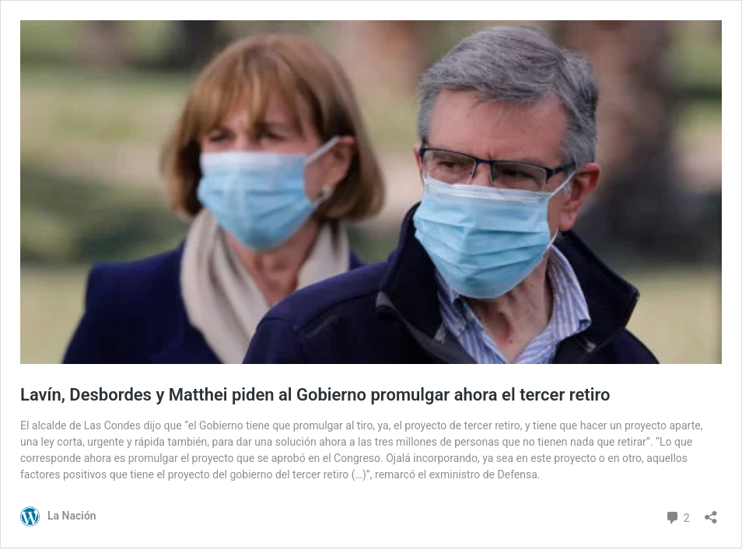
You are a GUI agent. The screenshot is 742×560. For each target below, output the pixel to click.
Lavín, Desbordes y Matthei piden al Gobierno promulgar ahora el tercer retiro (315, 395)
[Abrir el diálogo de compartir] (711, 512)
